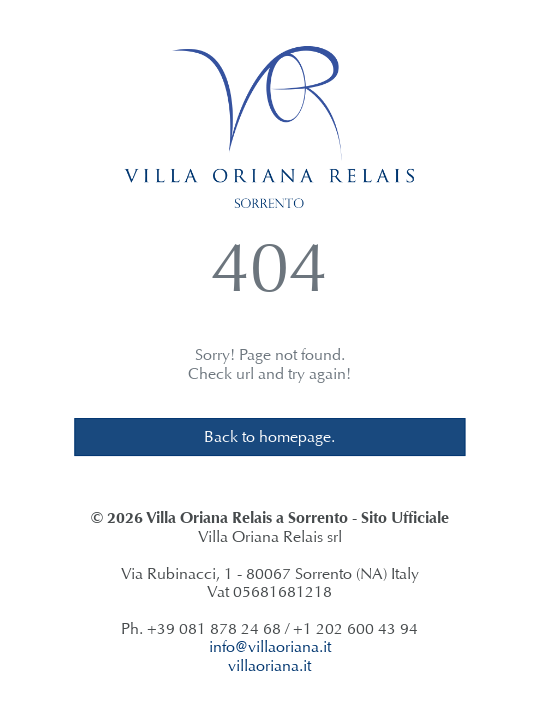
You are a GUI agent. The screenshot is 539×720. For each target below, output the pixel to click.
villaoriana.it (269, 665)
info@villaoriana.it (270, 646)
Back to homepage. (269, 436)
